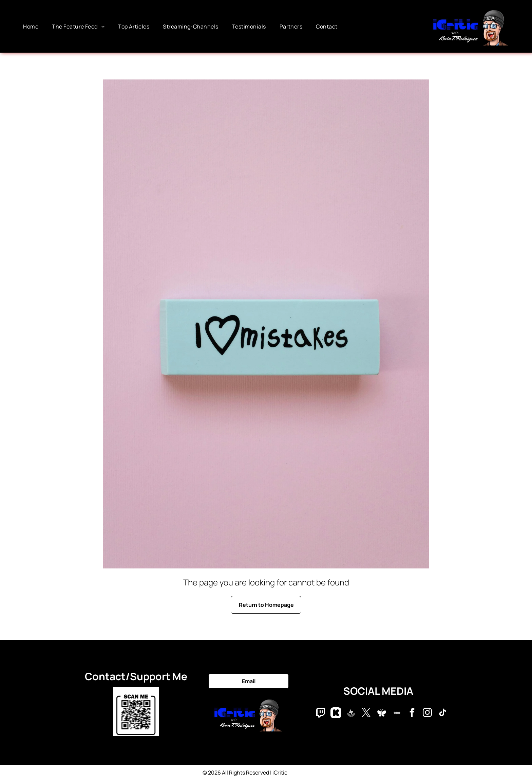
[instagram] (427, 714)
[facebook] (412, 714)
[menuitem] (31, 26)
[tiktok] (443, 714)
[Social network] (321, 714)
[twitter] (366, 714)
